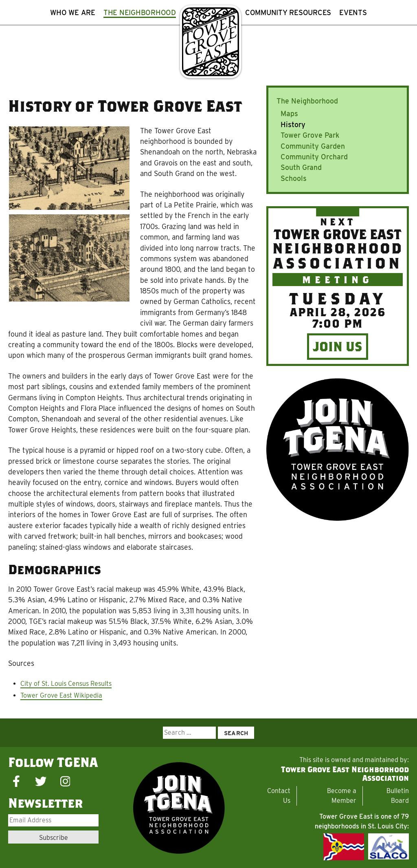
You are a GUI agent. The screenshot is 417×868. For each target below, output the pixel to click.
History (293, 124)
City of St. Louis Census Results (66, 684)
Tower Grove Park (310, 135)
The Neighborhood (307, 101)
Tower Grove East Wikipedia (61, 695)
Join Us (338, 346)
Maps (289, 113)
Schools (294, 178)
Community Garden (313, 146)
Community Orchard (314, 157)
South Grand (301, 167)
